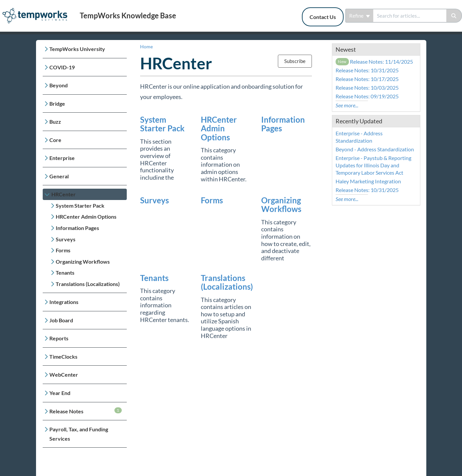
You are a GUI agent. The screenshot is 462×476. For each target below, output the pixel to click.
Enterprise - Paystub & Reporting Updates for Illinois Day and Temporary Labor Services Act (373, 165)
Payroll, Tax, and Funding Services (79, 434)
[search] (410, 16)
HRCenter (64, 194)
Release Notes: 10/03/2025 (367, 87)
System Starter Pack (80, 205)
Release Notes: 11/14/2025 (374, 61)
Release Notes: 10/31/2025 (367, 70)
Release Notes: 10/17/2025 (367, 79)
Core (55, 140)
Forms (63, 250)
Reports (59, 338)
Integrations (64, 302)
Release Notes (86, 411)
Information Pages (77, 228)
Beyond (59, 85)
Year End (60, 393)
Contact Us (323, 17)
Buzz (55, 121)
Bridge (57, 103)
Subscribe (295, 61)
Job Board (61, 320)
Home (146, 46)
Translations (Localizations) (88, 284)
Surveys (66, 239)
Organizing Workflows (83, 261)
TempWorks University (77, 49)
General (59, 176)
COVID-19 (62, 67)
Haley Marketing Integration (368, 181)
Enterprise (62, 158)
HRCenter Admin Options (86, 216)
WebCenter (64, 374)
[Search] (454, 16)
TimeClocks (63, 356)
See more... (347, 105)
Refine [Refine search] (360, 16)
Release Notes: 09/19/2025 (367, 96)
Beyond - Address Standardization (375, 149)
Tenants (65, 272)
